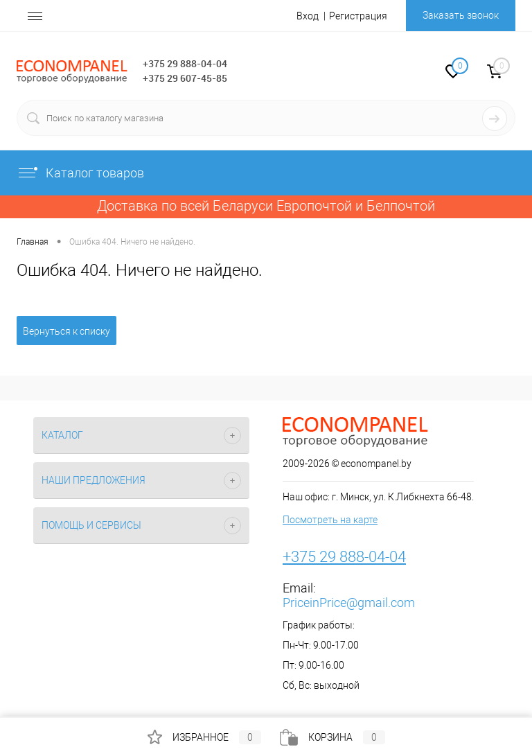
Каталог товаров (80, 173)
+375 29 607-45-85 (185, 78)
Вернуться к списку (66, 331)
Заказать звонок (461, 15)
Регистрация (358, 16)
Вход (308, 16)
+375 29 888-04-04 (185, 63)
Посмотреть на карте (330, 520)
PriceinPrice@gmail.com (349, 603)
